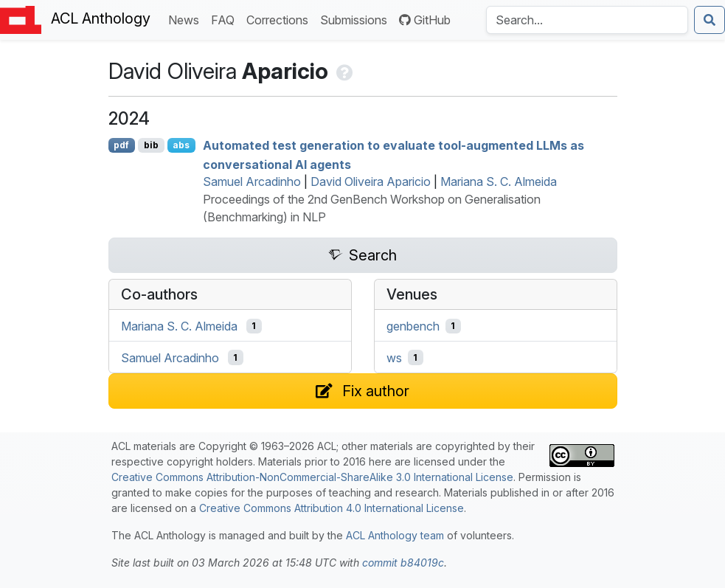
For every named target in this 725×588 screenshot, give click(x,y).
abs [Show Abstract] (181, 145)
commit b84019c (403, 563)
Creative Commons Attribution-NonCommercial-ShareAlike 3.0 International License (312, 477)
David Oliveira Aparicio (371, 181)
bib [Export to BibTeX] (151, 145)
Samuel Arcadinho (252, 181)
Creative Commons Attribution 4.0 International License (332, 508)
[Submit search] (710, 20)
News (187, 19)
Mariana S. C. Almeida (499, 181)
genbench (413, 326)
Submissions (357, 19)
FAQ (226, 19)
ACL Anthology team (395, 535)
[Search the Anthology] (587, 20)
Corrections (280, 19)
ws (394, 358)
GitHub (425, 20)
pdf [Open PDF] (121, 145)
